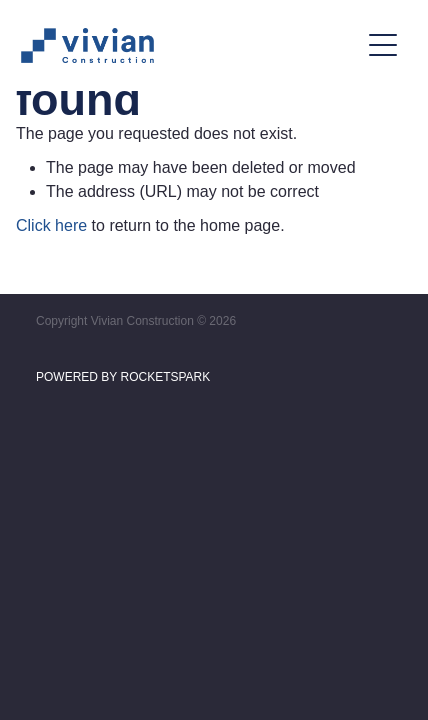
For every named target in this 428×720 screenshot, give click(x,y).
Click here (51, 225)
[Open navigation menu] (383, 45)
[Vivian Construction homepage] (189, 45)
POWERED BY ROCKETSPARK (123, 377)
